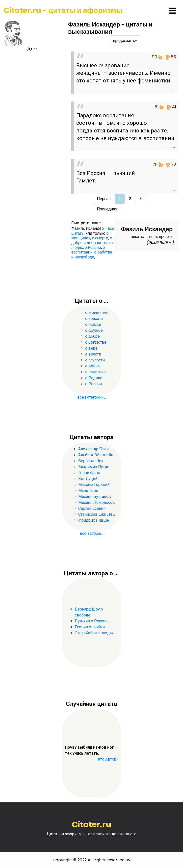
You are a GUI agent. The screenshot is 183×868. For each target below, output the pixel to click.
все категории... (91, 397)
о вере (91, 348)
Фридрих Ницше (94, 520)
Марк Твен (88, 491)
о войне (92, 366)
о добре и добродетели (92, 240)
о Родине (94, 378)
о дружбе (94, 330)
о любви (93, 324)
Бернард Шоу (91, 461)
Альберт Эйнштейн (96, 455)
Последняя (107, 209)
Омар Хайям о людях (94, 633)
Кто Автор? (108, 759)
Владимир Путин (94, 467)
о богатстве (96, 342)
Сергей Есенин (92, 508)
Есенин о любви (90, 627)
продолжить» (125, 40)
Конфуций (88, 479)
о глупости (95, 360)
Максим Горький (94, 485)
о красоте (94, 319)
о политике (95, 372)
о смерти (100, 238)
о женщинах (90, 236)
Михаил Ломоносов (97, 502)
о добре (92, 336)
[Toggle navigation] (172, 11)
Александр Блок (93, 449)
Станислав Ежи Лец (97, 514)
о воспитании (88, 250)
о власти (93, 354)
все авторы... (92, 533)
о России (93, 247)
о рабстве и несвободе (92, 255)
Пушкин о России (91, 621)
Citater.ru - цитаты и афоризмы (63, 10)
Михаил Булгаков (95, 497)
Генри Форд (89, 473)
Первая (104, 199)
